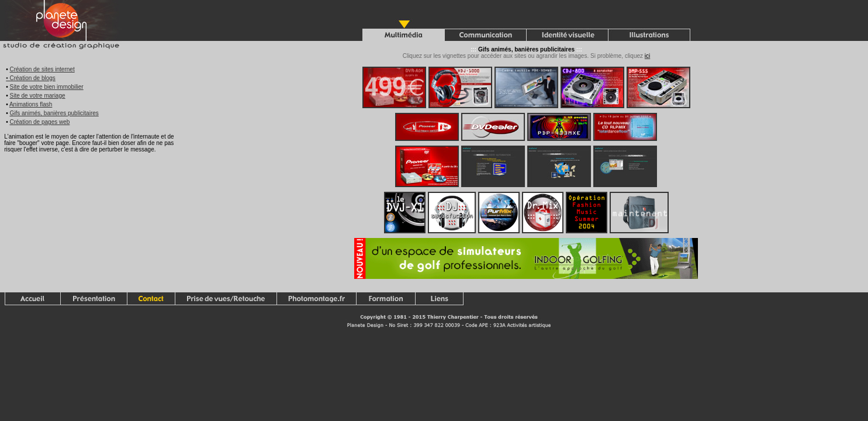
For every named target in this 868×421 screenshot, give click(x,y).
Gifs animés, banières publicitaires (54, 113)
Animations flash (31, 104)
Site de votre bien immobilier (46, 87)
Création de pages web (39, 122)
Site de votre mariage (37, 96)
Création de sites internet (42, 69)
